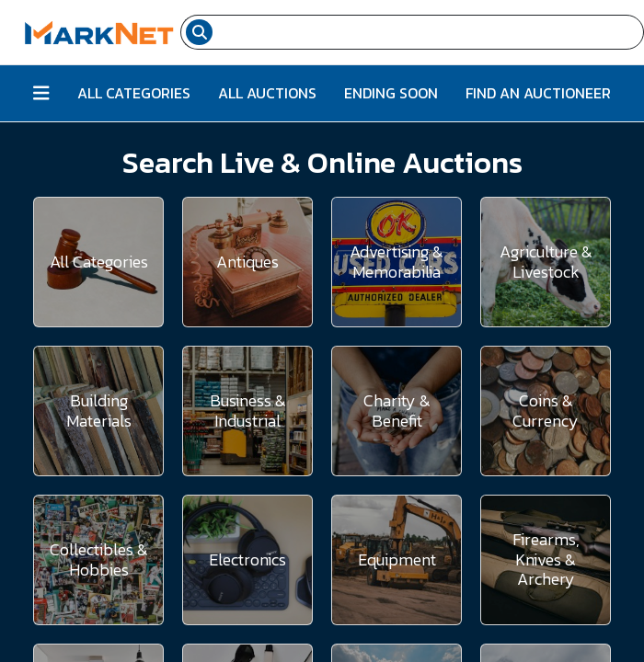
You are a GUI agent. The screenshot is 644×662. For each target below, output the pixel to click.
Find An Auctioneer (538, 93)
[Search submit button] (199, 32)
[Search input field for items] (431, 32)
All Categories (134, 93)
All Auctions (267, 93)
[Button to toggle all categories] (41, 93)
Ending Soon (391, 93)
